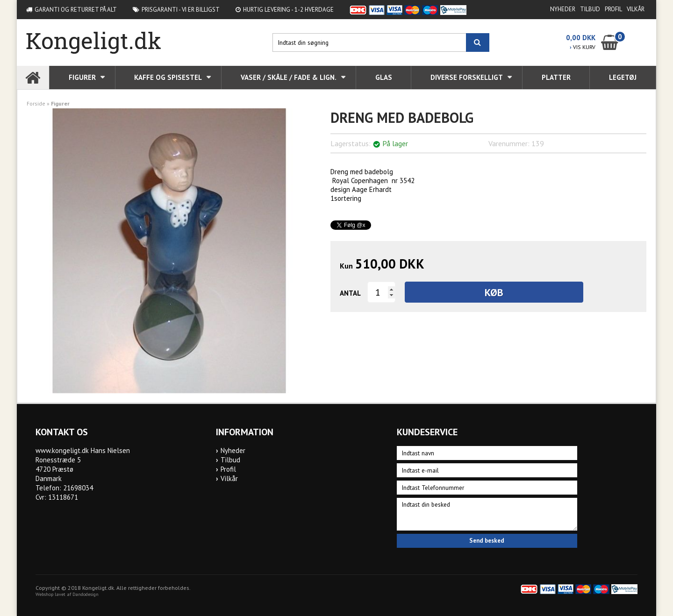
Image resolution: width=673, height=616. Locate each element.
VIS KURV (583, 47)
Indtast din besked (487, 514)
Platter (556, 77)
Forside (36, 103)
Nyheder (563, 9)
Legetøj (623, 77)
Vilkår (636, 9)
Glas (384, 77)
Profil (613, 9)
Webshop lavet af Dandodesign (67, 594)
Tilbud (590, 9)
